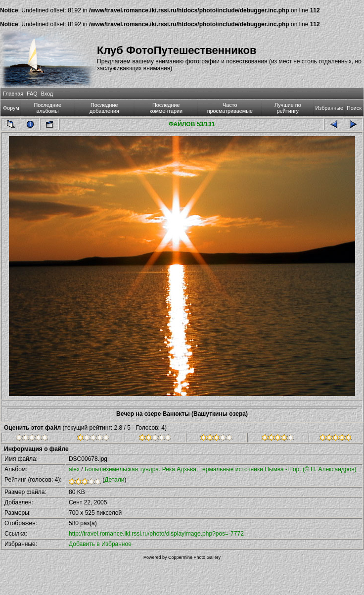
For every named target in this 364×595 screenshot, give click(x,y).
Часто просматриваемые (230, 108)
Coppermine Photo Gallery (194, 557)
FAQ (32, 94)
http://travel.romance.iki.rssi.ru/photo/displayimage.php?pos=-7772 (156, 534)
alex (74, 469)
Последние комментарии (166, 108)
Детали (114, 480)
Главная (13, 94)
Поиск (354, 108)
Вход (47, 94)
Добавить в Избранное (100, 544)
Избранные (329, 108)
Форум (11, 108)
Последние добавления (104, 108)
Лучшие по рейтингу (288, 108)
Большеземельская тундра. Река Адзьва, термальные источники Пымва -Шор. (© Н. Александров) (221, 469)
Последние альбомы (47, 108)
